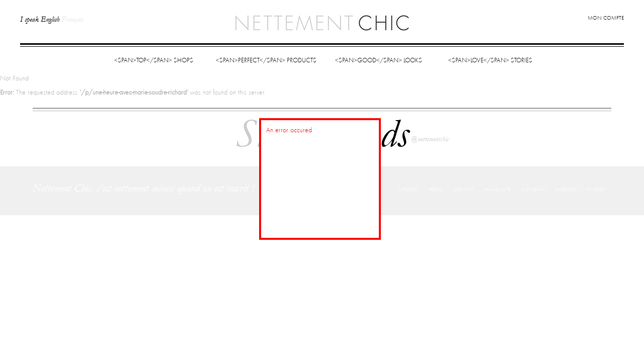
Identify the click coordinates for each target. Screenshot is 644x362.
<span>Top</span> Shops (154, 61)
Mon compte (606, 18)
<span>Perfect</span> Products (266, 61)
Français (72, 19)
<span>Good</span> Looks (379, 61)
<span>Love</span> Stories (490, 61)
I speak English (40, 19)
